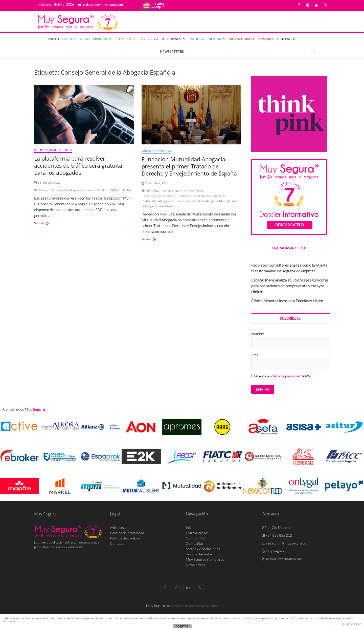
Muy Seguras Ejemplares (251, 39)
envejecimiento (166, 196)
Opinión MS (103, 39)
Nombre (258, 334)
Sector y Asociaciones (160, 39)
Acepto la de (281, 376)
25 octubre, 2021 (155, 183)
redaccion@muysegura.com (100, 5)
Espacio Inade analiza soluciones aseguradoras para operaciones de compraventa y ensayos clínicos (290, 286)
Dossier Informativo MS (282, 559)
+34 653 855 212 (277, 535)
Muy (273, 551)
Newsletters (172, 52)
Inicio (54, 39)
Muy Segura (155, 606)
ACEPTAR (182, 626)
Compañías (127, 39)
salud (162, 206)
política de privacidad (285, 376)
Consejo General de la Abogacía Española (67, 190)
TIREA (114, 190)
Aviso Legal (119, 527)
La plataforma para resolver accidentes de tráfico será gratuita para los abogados (78, 165)
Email (256, 355)
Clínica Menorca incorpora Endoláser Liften (287, 301)
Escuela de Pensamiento (194, 196)
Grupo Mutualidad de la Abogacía (195, 201)
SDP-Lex (102, 190)
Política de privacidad (127, 533)
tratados (173, 206)
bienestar (153, 191)
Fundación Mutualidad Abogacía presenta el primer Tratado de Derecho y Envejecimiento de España (189, 166)
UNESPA (125, 190)
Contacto (287, 39)
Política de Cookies (125, 538)
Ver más (46, 224)
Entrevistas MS (76, 39)
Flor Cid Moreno (276, 527)
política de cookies (301, 618)
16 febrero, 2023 (48, 182)
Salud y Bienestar (205, 39)
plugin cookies (352, 624)
